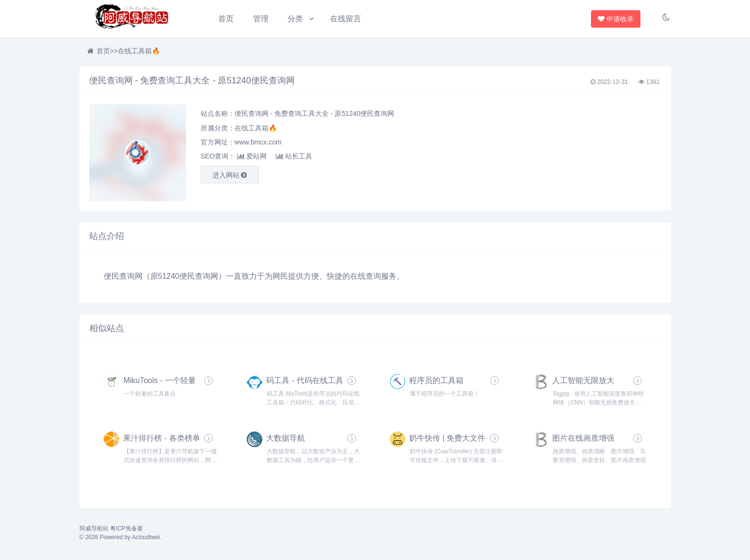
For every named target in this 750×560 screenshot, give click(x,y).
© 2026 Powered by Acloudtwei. (121, 541)
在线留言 (348, 19)
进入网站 (230, 177)
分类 (296, 19)
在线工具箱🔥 (139, 53)
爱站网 (252, 159)
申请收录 (617, 19)
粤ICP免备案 (127, 532)
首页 (226, 19)
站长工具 (294, 159)
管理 (261, 19)
